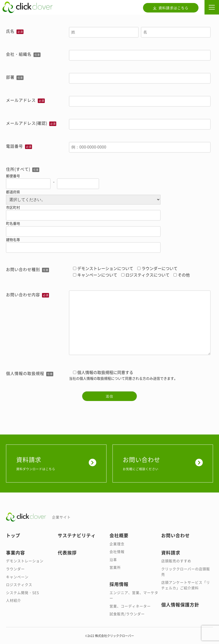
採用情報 (119, 584)
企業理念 (117, 544)
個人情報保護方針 (180, 604)
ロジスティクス (19, 584)
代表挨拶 (67, 552)
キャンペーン (17, 577)
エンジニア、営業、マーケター (134, 595)
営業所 (115, 567)
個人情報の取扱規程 (95, 378)
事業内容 (15, 552)
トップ (13, 535)
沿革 (113, 559)
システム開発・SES (22, 592)
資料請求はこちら (173, 8)
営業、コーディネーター (130, 606)
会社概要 (119, 535)
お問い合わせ (163, 463)
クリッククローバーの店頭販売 (186, 571)
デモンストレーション (25, 561)
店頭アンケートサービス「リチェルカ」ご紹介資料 (186, 585)
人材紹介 (13, 600)
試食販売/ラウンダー (127, 614)
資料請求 (56, 463)
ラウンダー (15, 569)
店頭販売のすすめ (176, 561)
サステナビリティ (77, 535)
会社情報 (117, 551)
